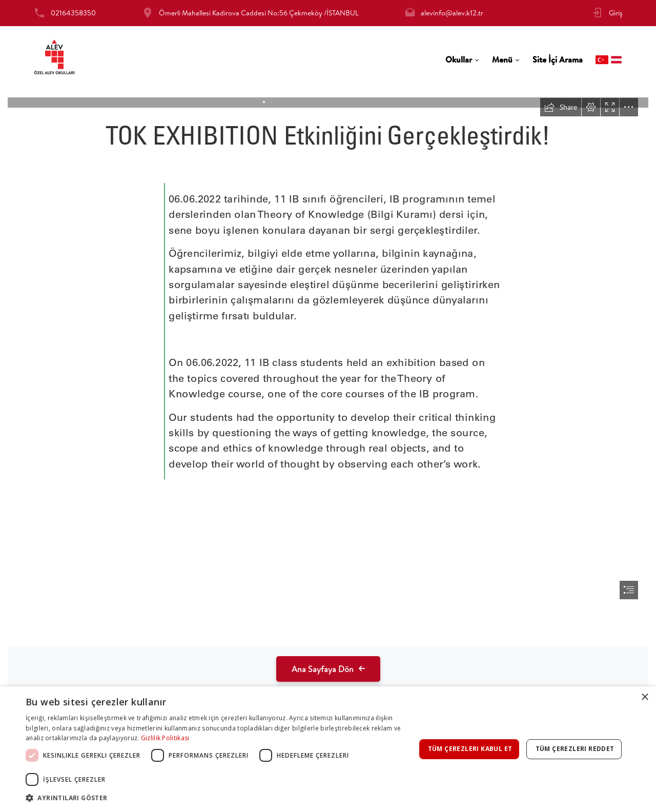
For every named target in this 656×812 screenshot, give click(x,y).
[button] (221, 798)
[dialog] (328, 749)
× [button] (644, 697)
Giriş (616, 13)
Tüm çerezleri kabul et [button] (470, 749)
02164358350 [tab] (73, 13)
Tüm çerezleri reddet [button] (575, 749)
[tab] (462, 60)
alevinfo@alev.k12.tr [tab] (452, 13)
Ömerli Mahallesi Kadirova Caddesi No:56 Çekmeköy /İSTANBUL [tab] (259, 13)
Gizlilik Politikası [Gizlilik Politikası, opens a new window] (165, 738)
